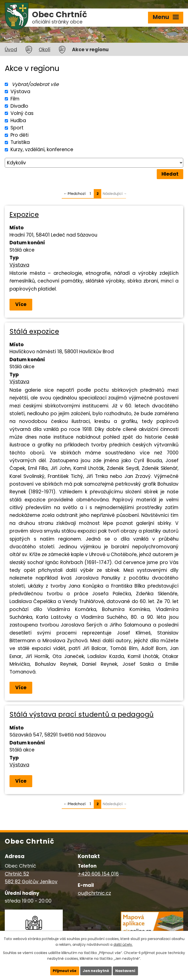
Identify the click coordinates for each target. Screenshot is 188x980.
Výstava (20, 92)
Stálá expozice (34, 331)
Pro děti (19, 135)
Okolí (44, 50)
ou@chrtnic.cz (94, 893)
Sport (17, 128)
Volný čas (22, 113)
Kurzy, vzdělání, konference (42, 150)
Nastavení (125, 971)
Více (21, 304)
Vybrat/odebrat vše (35, 84)
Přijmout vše (65, 971)
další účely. (123, 945)
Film (15, 99)
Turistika (20, 142)
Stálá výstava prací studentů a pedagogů (82, 714)
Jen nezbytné (96, 971)
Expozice (24, 214)
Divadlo (19, 106)
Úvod (11, 50)
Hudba (18, 121)
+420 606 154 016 (98, 874)
